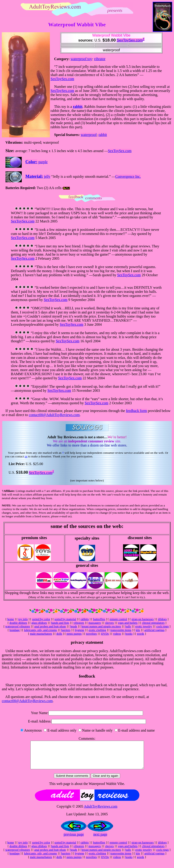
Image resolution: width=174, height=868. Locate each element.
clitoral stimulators (153, 623)
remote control (118, 619)
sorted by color (41, 619)
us (26, 456)
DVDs (105, 634)
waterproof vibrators (18, 626)
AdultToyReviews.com (101, 812)
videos (117, 634)
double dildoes (18, 623)
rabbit (78, 107)
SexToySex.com (130, 40)
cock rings (163, 626)
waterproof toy (81, 59)
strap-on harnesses (143, 619)
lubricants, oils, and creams (40, 630)
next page (100, 840)
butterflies (99, 619)
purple (43, 162)
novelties (91, 634)
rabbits (85, 619)
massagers (95, 623)
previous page (74, 840)
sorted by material (65, 619)
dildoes (162, 619)
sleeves (110, 623)
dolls (59, 634)
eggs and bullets (128, 623)
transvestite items (121, 630)
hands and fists (60, 623)
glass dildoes (39, 623)
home (11, 619)
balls (128, 626)
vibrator (100, 59)
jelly (47, 176)
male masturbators (41, 634)
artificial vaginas (154, 630)
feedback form (137, 411)
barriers (66, 630)
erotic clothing (97, 630)
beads (74, 626)
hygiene (80, 630)
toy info (23, 619)
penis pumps (74, 634)
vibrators (79, 623)
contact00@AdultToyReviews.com (54, 415)
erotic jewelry (144, 626)
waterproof (89, 135)
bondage (15, 630)
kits (138, 630)
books (129, 634)
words (141, 634)
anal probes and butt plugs (50, 626)
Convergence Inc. (128, 176)
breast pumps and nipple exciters (101, 626)
